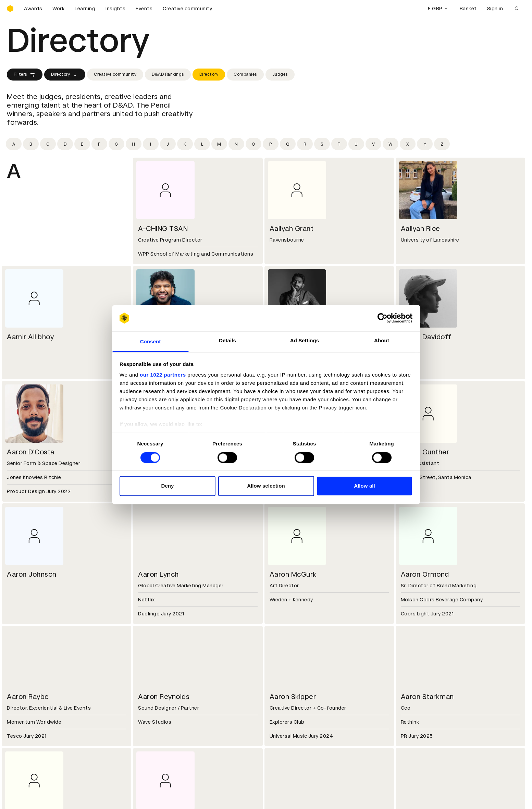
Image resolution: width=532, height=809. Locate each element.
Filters (25, 75)
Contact (281, 673)
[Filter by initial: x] (408, 144)
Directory (65, 75)
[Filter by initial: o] (253, 144)
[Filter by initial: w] (391, 144)
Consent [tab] (151, 342)
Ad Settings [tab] (305, 341)
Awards (33, 9)
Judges (280, 74)
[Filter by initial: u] (356, 144)
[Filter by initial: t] (339, 144)
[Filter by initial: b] (31, 144)
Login (277, 722)
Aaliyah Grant (292, 229)
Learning (85, 9)
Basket (468, 9)
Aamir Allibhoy (30, 337)
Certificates (22, 738)
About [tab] (382, 341)
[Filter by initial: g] (116, 144)
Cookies (149, 730)
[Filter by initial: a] (14, 144)
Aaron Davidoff (426, 337)
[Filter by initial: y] (425, 144)
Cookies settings (36, 796)
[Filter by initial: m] (219, 144)
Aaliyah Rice (420, 229)
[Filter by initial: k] (185, 144)
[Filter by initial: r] (305, 144)
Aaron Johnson (32, 574)
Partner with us (157, 681)
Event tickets (23, 755)
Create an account (293, 730)
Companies (245, 74)
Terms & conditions (163, 722)
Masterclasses (25, 746)
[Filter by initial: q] (288, 144)
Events (144, 9)
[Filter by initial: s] (322, 144)
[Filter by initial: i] (151, 144)
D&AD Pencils (23, 722)
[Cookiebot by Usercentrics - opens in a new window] (382, 318)
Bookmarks (284, 738)
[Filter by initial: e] (82, 144)
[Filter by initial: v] (373, 144)
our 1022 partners (163, 375)
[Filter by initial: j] (168, 144)
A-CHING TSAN (163, 229)
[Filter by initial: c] (48, 144)
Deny (167, 486)
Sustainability (24, 689)
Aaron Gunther (425, 452)
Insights (115, 9)
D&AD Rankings (168, 74)
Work (58, 9)
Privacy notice (156, 738)
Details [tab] (227, 341)
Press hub (282, 681)
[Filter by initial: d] (65, 144)
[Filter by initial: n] (236, 144)
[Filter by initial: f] (99, 144)
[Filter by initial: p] (271, 144)
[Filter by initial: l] (202, 144)
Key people (20, 681)
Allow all (364, 486)
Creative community (187, 9)
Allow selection (266, 486)
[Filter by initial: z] (442, 144)
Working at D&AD (160, 673)
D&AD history (23, 673)
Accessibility (154, 746)
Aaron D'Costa (31, 452)
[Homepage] (10, 9)
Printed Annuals (26, 730)
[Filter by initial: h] (134, 144)
